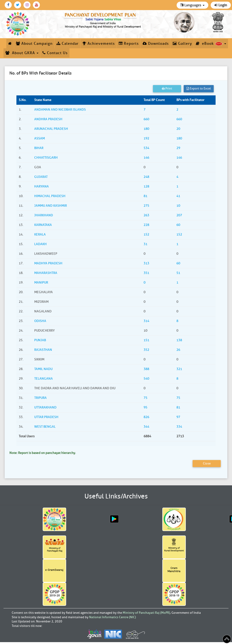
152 (146, 234)
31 (145, 244)
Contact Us (55, 53)
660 (146, 119)
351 (146, 273)
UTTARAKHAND (45, 407)
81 (145, 196)
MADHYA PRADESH (48, 263)
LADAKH (40, 244)
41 (178, 196)
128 (146, 186)
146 (146, 158)
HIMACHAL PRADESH (50, 196)
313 (146, 263)
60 (178, 225)
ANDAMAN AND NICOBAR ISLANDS (60, 110)
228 (146, 225)
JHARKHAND (44, 215)
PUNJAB (40, 340)
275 (146, 206)
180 (146, 129)
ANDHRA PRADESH (48, 119)
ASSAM (40, 138)
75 (145, 398)
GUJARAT (41, 177)
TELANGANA (44, 379)
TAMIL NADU (43, 369)
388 (146, 369)
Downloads (156, 44)
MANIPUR (41, 283)
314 (146, 321)
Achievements (99, 44)
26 (178, 350)
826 (146, 417)
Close (207, 463)
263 (146, 215)
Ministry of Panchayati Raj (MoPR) (146, 613)
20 (178, 129)
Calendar (68, 44)
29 (178, 148)
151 (146, 340)
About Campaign (34, 44)
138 (179, 340)
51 (178, 273)
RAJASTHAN (43, 350)
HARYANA (42, 186)
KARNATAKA (43, 225)
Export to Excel (199, 88)
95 (145, 407)
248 (146, 177)
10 (178, 206)
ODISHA (40, 321)
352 (146, 350)
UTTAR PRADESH (46, 417)
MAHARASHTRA (46, 273)
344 (146, 427)
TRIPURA (40, 398)
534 (146, 148)
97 (178, 417)
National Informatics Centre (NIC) (112, 617)
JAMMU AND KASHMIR (51, 206)
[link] (103, 20)
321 (179, 369)
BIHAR (39, 148)
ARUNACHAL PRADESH (51, 129)
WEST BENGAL (45, 427)
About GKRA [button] (22, 53)
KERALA (40, 234)
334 (179, 427)
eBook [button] (211, 44)
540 (146, 379)
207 (179, 215)
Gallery (182, 44)
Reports (129, 44)
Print (167, 88)
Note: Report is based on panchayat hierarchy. (43, 453)
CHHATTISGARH (46, 158)
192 (146, 138)
